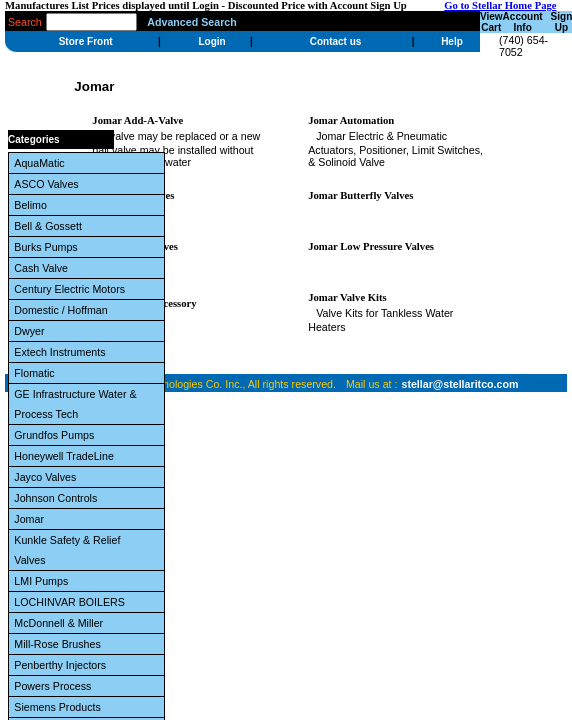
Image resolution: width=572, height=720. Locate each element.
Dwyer (32, 331)
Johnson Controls (58, 498)
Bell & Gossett (50, 226)
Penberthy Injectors (63, 665)
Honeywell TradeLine (66, 456)
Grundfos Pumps (57, 435)
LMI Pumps (44, 581)
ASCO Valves (49, 184)
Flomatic (37, 373)
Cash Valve (44, 268)
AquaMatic (42, 163)
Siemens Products (60, 707)
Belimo (33, 205)
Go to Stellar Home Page (500, 5)
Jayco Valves (48, 477)
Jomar (32, 519)
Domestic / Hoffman (63, 310)
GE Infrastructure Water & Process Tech (75, 404)
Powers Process (55, 686)
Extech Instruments (62, 352)
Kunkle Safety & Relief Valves (67, 550)
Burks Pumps (48, 247)
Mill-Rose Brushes (60, 644)
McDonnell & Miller (61, 623)
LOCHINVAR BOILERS (72, 602)
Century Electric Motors (72, 289)
